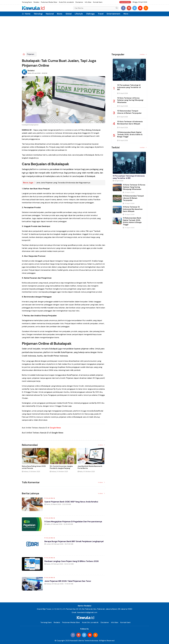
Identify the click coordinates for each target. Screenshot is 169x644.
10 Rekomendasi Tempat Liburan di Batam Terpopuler (129, 112)
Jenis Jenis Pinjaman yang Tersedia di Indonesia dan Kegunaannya (63, 183)
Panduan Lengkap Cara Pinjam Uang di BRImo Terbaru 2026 (74, 563)
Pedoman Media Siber (49, 2)
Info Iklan (88, 2)
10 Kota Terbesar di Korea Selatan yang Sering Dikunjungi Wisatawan (130, 100)
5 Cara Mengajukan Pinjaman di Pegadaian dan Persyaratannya (68, 524)
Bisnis (60, 14)
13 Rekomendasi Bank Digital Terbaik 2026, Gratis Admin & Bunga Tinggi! (130, 134)
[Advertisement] (84, 35)
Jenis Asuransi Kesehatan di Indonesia (61, 467)
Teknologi (38, 14)
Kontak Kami (98, 2)
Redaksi (36, 2)
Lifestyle (79, 14)
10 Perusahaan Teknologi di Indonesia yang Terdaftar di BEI (129, 87)
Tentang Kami (27, 2)
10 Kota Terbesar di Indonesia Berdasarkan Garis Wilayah (130, 123)
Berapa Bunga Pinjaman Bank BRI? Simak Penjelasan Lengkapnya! (70, 544)
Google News (55, 428)
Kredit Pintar (53, 356)
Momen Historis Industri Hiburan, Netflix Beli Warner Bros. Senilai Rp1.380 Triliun (35, 468)
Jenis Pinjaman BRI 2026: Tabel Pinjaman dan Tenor (70, 582)
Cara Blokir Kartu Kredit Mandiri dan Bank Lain (90, 467)
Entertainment (113, 14)
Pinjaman (31, 54)
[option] (36, 462)
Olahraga (90, 14)
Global (69, 14)
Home (26, 14)
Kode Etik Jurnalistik (66, 2)
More (126, 14)
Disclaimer (79, 2)
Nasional (50, 14)
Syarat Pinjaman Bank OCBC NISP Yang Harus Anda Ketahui (73, 503)
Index (102, 445)
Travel (101, 14)
